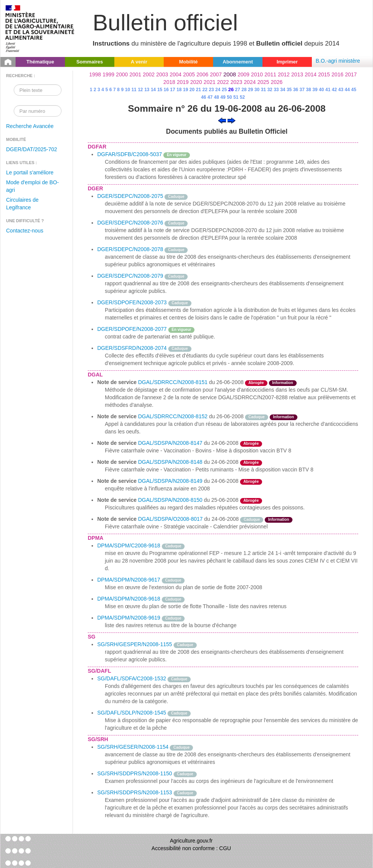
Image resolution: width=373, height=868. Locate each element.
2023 (236, 82)
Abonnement (238, 62)
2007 (216, 74)
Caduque (176, 197)
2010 (257, 74)
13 (147, 90)
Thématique (40, 62)
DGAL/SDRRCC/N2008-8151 (173, 382)
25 (224, 90)
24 (218, 90)
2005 (189, 74)
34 (283, 90)
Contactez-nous (25, 231)
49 (223, 97)
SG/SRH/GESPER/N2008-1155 (135, 644)
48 (216, 97)
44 (347, 90)
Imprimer (287, 62)
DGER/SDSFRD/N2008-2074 (132, 348)
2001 (135, 74)
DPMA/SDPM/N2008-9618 (129, 599)
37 (302, 90)
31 (263, 90)
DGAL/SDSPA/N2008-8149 (170, 481)
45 (353, 90)
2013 (297, 74)
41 (328, 90)
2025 (263, 82)
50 (229, 97)
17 (173, 90)
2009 (244, 74)
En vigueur (177, 155)
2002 (149, 74)
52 (242, 97)
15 (160, 90)
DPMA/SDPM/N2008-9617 (129, 580)
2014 (311, 74)
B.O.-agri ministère (338, 61)
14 (153, 90)
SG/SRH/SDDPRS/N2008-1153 (135, 792)
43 (341, 90)
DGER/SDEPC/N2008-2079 (130, 276)
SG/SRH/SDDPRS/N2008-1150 (135, 773)
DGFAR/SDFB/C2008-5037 (130, 154)
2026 (277, 82)
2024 (250, 82)
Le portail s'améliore (30, 172)
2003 (162, 74)
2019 (183, 82)
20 (192, 90)
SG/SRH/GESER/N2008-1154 (133, 747)
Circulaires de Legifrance (22, 204)
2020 (196, 82)
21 (198, 90)
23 (211, 90)
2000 (122, 74)
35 (289, 90)
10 (127, 90)
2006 (202, 74)
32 (270, 90)
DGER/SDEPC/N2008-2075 (130, 196)
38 (309, 90)
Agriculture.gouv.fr (191, 841)
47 (210, 97)
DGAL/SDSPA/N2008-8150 (170, 500)
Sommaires (90, 62)
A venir (139, 62)
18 (179, 90)
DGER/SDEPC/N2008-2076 (130, 223)
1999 (108, 74)
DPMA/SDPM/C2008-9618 (129, 545)
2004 (176, 74)
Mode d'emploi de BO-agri (32, 186)
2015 (324, 74)
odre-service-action (286, 481)
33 (276, 90)
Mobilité (188, 62)
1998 (95, 74)
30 (257, 90)
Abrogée (256, 383)
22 (205, 90)
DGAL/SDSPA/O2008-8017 (170, 519)
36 (296, 90)
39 (315, 90)
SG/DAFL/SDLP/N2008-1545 (132, 713)
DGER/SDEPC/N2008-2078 (130, 249)
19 (186, 90)
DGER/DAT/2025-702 (32, 149)
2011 (270, 74)
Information (283, 383)
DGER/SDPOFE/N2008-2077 (132, 329)
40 (322, 90)
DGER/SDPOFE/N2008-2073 (132, 302)
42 (334, 90)
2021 (209, 82)
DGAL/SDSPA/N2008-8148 (170, 462)
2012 (284, 74)
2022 (223, 82)
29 (251, 90)
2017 (351, 74)
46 (203, 97)
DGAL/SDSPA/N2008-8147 (170, 443)
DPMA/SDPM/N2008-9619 (129, 618)
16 (166, 90)
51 (236, 97)
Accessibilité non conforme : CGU (191, 848)
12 (140, 90)
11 (134, 90)
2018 (169, 82)
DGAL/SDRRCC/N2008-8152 (173, 416)
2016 (337, 74)
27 (238, 90)
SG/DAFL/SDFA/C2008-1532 (132, 678)
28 (244, 90)
